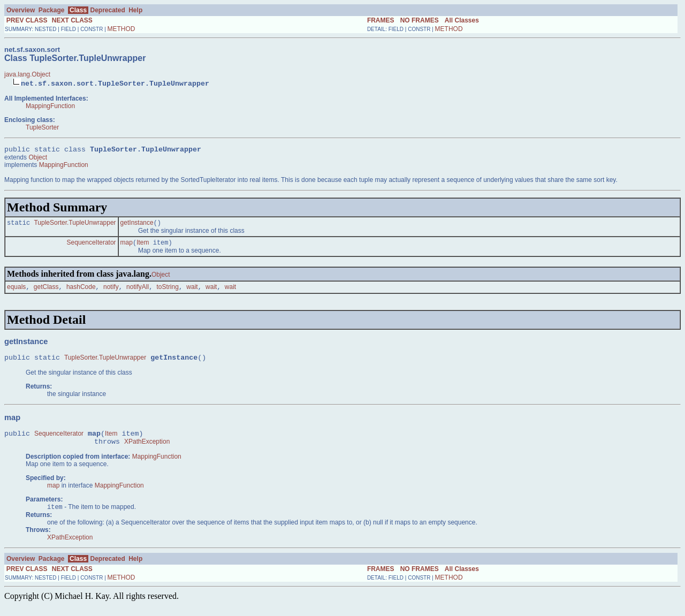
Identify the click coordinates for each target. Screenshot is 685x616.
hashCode (81, 292)
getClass (46, 292)
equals (16, 292)
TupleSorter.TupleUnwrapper (75, 225)
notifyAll (138, 292)
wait (192, 292)
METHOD (121, 29)
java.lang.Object (27, 74)
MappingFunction (50, 106)
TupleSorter (42, 127)
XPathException (147, 451)
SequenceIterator (92, 246)
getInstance (137, 225)
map (127, 246)
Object (38, 159)
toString (168, 292)
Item (143, 246)
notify (111, 292)
